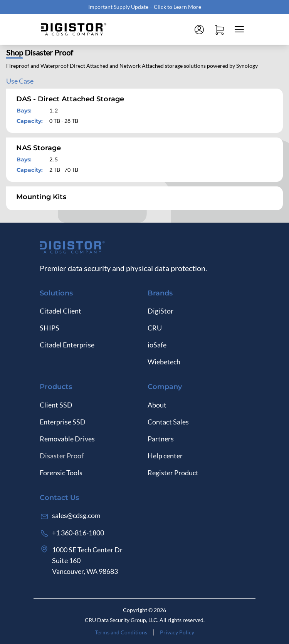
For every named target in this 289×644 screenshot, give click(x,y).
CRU (155, 328)
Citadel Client (60, 311)
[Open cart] (219, 29)
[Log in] (199, 29)
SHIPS (50, 328)
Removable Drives (67, 439)
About (157, 405)
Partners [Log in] (161, 439)
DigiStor (160, 311)
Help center (165, 456)
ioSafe (157, 345)
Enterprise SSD (63, 422)
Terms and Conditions (121, 632)
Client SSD (56, 405)
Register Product (173, 473)
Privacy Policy (177, 632)
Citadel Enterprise (67, 345)
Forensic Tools (61, 473)
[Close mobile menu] (239, 29)
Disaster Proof (62, 456)
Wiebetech (164, 362)
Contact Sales (168, 422)
